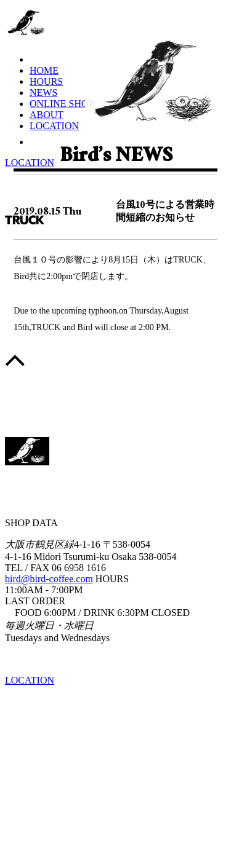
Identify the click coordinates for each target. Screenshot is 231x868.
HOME (44, 70)
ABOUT (47, 115)
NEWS (43, 93)
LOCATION (54, 126)
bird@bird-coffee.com (49, 579)
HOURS (46, 81)
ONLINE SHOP (62, 104)
